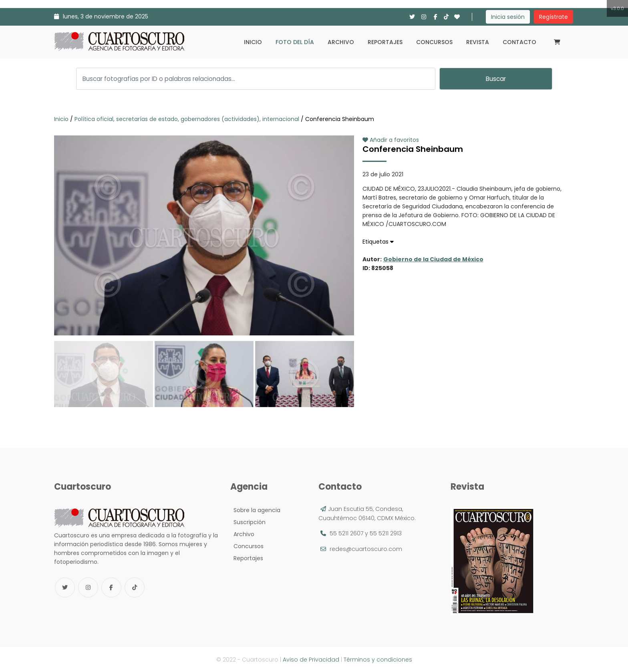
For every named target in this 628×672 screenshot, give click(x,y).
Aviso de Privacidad (311, 660)
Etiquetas (378, 242)
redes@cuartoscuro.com (366, 549)
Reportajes (385, 42)
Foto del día (295, 42)
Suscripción (248, 522)
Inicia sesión (508, 17)
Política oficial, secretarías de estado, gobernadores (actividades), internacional (187, 119)
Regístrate (554, 17)
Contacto (519, 42)
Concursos (434, 42)
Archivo (341, 42)
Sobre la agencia (255, 510)
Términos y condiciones (378, 660)
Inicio (253, 42)
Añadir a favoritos (391, 140)
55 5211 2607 (346, 533)
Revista (478, 42)
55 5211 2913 (386, 533)
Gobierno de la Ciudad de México (433, 259)
